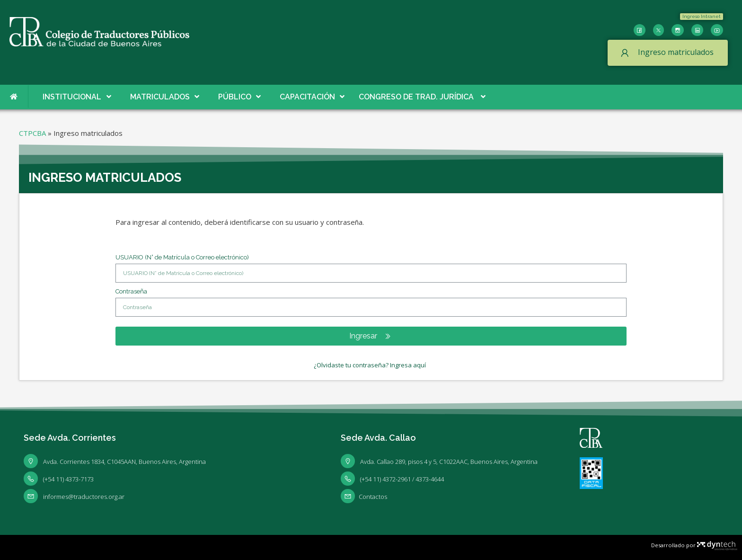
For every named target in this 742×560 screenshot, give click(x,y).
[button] (702, 17)
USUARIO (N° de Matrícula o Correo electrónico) (182, 257)
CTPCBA (32, 133)
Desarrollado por (694, 545)
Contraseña (131, 291)
